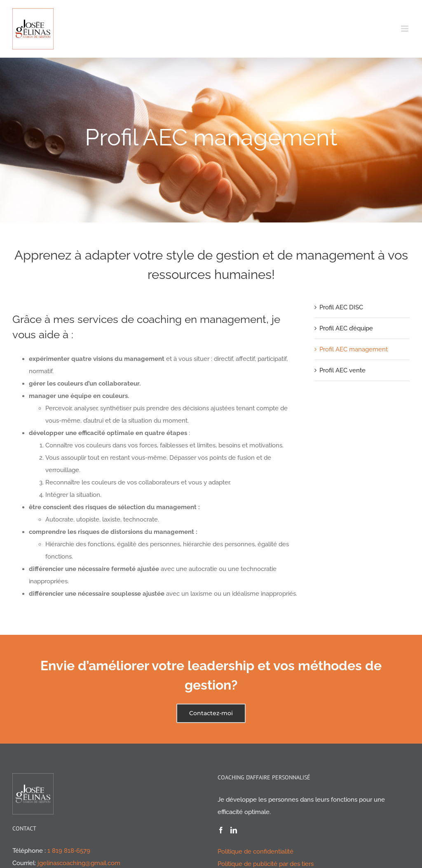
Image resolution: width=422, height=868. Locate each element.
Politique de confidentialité (256, 852)
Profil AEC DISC (341, 307)
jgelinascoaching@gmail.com (79, 863)
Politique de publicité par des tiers (266, 864)
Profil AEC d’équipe (346, 328)
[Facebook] (221, 830)
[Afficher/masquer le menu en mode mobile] (405, 29)
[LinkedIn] (234, 830)
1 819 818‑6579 (69, 851)
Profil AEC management (354, 349)
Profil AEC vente (342, 370)
